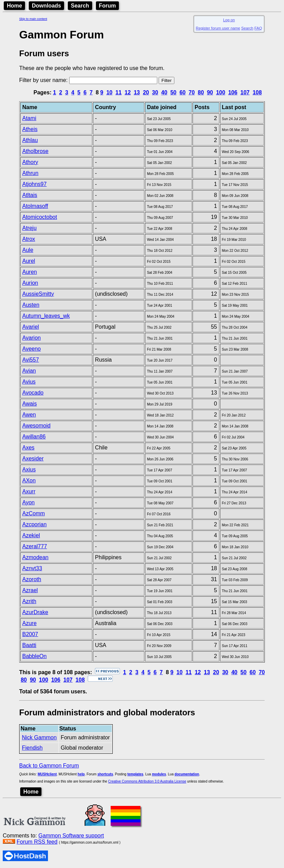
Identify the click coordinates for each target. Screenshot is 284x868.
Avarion (32, 338)
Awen (29, 415)
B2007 (30, 634)
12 (128, 92)
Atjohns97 (34, 184)
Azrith (29, 601)
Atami (29, 118)
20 (146, 92)
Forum (108, 6)
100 (221, 92)
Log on (229, 20)
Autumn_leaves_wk (46, 316)
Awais (29, 404)
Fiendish (32, 748)
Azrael (30, 590)
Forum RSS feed (37, 842)
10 (109, 92)
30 (155, 92)
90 (210, 92)
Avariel (31, 327)
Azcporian (34, 524)
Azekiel (31, 535)
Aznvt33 (32, 568)
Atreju (29, 228)
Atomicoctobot (40, 217)
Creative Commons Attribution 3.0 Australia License (147, 781)
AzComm (34, 513)
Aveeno (32, 349)
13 (137, 92)
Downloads (46, 6)
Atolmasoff (35, 206)
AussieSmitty (38, 294)
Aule (28, 250)
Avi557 (31, 360)
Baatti (29, 645)
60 (183, 92)
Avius (29, 382)
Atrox (29, 239)
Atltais (30, 195)
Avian (29, 371)
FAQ (258, 28)
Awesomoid (36, 426)
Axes (28, 448)
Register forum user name (218, 28)
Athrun (30, 173)
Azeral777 (35, 546)
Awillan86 (34, 437)
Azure (29, 623)
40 (164, 92)
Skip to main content (33, 19)
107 (245, 92)
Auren (30, 272)
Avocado (33, 393)
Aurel (29, 261)
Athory (30, 162)
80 (201, 92)
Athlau (30, 140)
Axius (29, 470)
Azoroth (32, 579)
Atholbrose (35, 151)
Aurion (30, 283)
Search (80, 6)
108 (257, 92)
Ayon (28, 502)
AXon (29, 480)
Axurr (29, 491)
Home (14, 6)
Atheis (30, 129)
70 (192, 92)
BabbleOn (34, 656)
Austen (31, 305)
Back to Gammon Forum (49, 766)
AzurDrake (35, 612)
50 (173, 92)
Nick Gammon (39, 737)
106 (233, 92)
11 (119, 92)
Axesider (33, 459)
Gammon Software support (71, 836)
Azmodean (35, 557)
